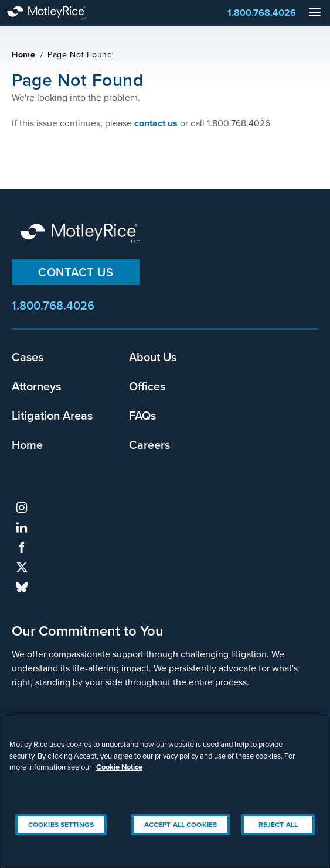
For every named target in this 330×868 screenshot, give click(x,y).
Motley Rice (82, 234)
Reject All (278, 825)
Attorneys (36, 386)
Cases (28, 357)
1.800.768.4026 (262, 13)
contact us (156, 123)
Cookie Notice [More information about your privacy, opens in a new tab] (119, 767)
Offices (147, 386)
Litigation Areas (52, 415)
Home (24, 55)
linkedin (22, 527)
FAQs (142, 415)
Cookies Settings (61, 825)
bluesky (22, 587)
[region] (165, 792)
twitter (22, 567)
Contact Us (76, 272)
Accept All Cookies (181, 825)
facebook (22, 547)
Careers (149, 445)
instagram (22, 507)
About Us (153, 357)
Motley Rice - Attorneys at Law (59, 13)
